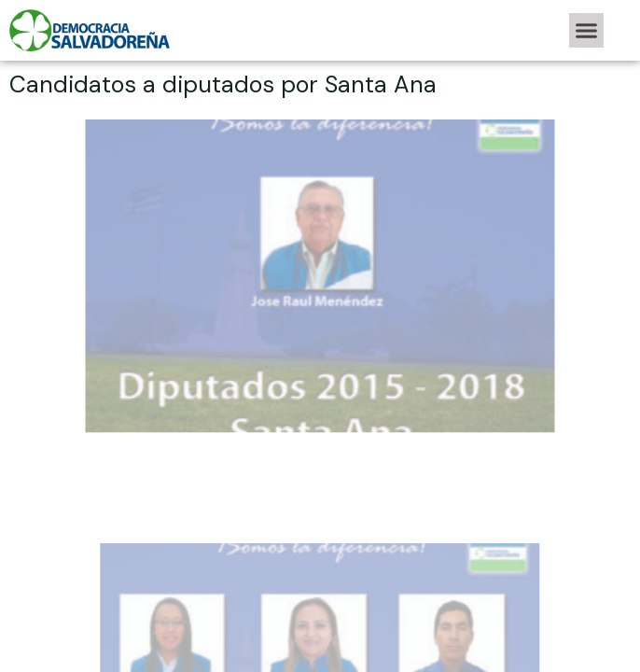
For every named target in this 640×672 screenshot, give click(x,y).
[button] (587, 31)
